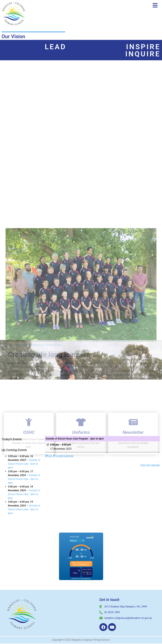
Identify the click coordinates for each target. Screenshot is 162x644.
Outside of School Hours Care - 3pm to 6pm (24, 464)
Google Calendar (63, 456)
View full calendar (150, 465)
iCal (48, 456)
